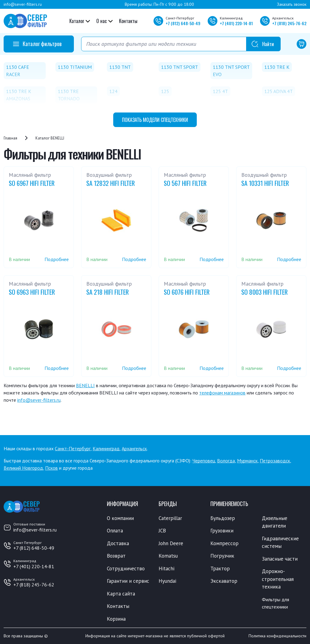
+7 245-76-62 (289, 23)
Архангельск (134, 448)
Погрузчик (222, 556)
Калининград (106, 448)
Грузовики (222, 531)
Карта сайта (121, 594)
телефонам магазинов (222, 393)
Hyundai (167, 581)
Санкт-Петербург (73, 448)
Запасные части (280, 559)
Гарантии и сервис (128, 581)
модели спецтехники (155, 120)
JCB (162, 531)
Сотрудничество (126, 569)
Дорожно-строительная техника (278, 579)
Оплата (115, 531)
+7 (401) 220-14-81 (34, 566)
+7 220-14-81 (236, 23)
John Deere (171, 543)
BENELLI (85, 385)
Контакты (128, 21)
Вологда (226, 461)
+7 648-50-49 (183, 23)
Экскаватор (224, 581)
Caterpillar (170, 518)
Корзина (116, 619)
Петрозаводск (275, 461)
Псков (51, 468)
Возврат (116, 556)
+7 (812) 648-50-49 (34, 548)
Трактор (220, 569)
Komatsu (168, 556)
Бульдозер (223, 518)
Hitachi (167, 569)
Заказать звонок (292, 4)
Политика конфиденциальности (277, 636)
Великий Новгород (23, 468)
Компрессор (224, 543)
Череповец (204, 461)
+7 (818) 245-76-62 (34, 585)
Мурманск (247, 461)
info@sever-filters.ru (23, 4)
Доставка (118, 543)
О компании (120, 518)
